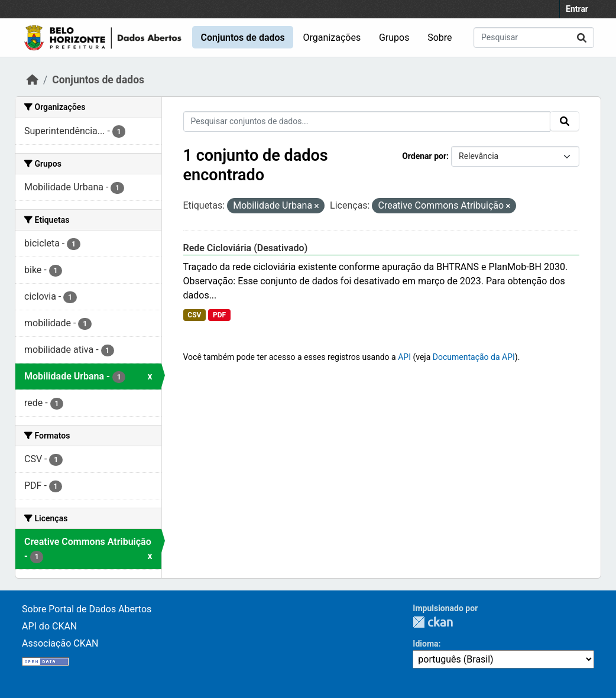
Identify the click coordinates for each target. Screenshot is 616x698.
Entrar (577, 9)
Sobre (440, 38)
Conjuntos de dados (242, 38)
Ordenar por (424, 156)
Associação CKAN (60, 643)
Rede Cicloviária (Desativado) (246, 248)
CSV (194, 315)
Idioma (425, 644)
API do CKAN (49, 626)
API (404, 357)
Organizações (332, 38)
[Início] (33, 80)
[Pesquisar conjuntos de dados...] (534, 38)
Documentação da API (474, 357)
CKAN (433, 622)
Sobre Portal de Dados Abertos (87, 609)
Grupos (394, 38)
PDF (219, 315)
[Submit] (582, 38)
